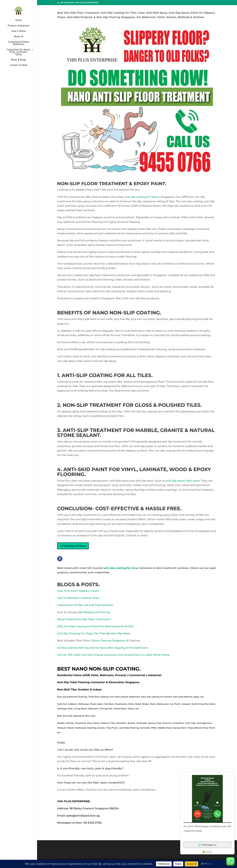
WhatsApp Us (207, 845)
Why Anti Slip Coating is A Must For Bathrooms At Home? (95, 626)
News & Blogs (19, 60)
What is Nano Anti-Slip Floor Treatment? (84, 619)
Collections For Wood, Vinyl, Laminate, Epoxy (19, 52)
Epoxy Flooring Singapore (109, 641)
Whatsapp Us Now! (73, 546)
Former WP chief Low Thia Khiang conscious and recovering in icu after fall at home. (114, 655)
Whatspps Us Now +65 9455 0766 (79, 823)
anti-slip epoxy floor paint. (183, 481)
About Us (19, 37)
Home (19, 20)
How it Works (19, 31)
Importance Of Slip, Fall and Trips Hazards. (85, 605)
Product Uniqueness (19, 26)
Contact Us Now (19, 65)
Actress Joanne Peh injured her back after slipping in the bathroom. (103, 648)
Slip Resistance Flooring (94, 612)
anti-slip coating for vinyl (120, 568)
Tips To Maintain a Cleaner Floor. (79, 598)
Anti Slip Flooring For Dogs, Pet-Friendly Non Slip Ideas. (94, 633)
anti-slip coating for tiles (141, 197)
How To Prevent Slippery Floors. (78, 591)
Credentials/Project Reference (19, 43)
